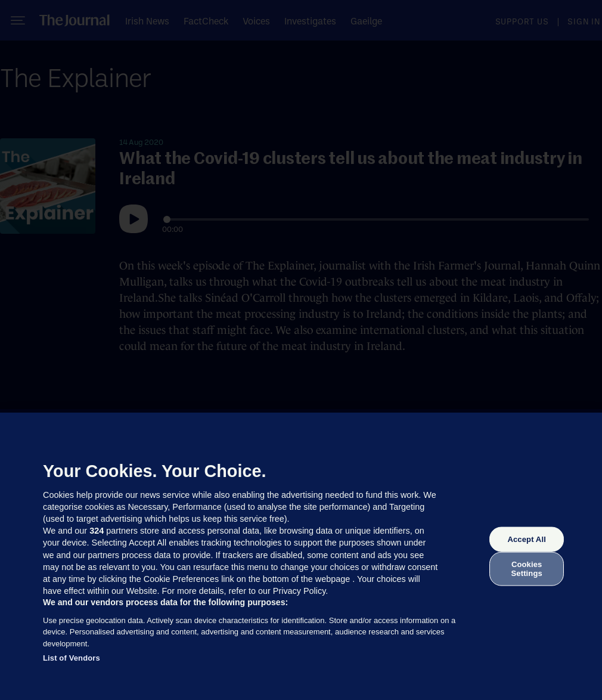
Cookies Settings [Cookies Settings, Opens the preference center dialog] (527, 569)
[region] (301, 556)
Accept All (526, 539)
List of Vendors (72, 658)
